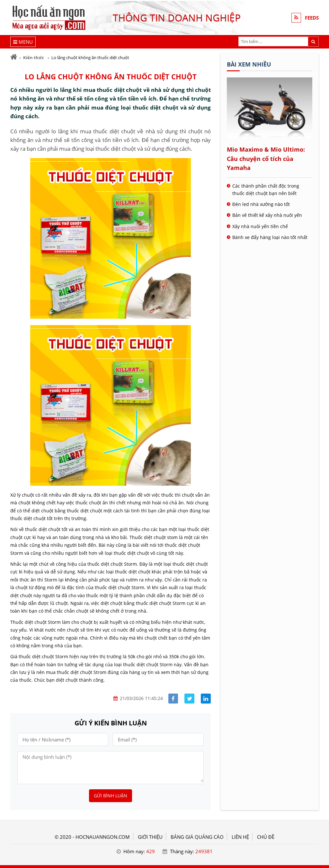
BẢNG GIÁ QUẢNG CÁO (197, 837)
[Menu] (23, 42)
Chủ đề (266, 837)
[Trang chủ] (14, 57)
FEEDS (312, 18)
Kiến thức (34, 58)
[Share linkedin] (206, 699)
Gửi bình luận (111, 796)
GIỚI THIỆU (150, 837)
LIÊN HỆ (240, 837)
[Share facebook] (173, 699)
